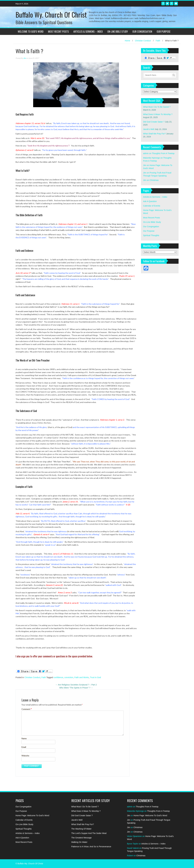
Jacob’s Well (149, 129)
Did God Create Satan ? (154, 122)
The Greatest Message (81, 838)
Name (24, 738)
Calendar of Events (152, 206)
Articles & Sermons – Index (88, 31)
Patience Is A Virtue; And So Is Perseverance (91, 847)
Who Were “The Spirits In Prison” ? (76, 688)
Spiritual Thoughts (151, 235)
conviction (69, 677)
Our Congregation (142, 31)
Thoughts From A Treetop (163, 153)
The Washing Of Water (81, 829)
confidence (58, 677)
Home (127, 41)
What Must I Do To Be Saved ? (157, 107)
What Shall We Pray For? (154, 134)
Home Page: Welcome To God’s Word (32, 815)
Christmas (154, 180)
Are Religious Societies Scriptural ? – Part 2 (76, 685)
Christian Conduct (143, 41)
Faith (158, 41)
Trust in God (95, 677)
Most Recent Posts (58, 31)
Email (24, 747)
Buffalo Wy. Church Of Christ (51, 15)
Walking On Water (79, 842)
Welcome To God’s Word (31, 31)
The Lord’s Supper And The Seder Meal (89, 833)
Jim (25, 58)
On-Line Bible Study (118, 31)
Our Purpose (164, 31)
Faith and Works (82, 677)
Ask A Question (150, 201)
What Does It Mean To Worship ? (158, 114)
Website (25, 756)
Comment (27, 709)
